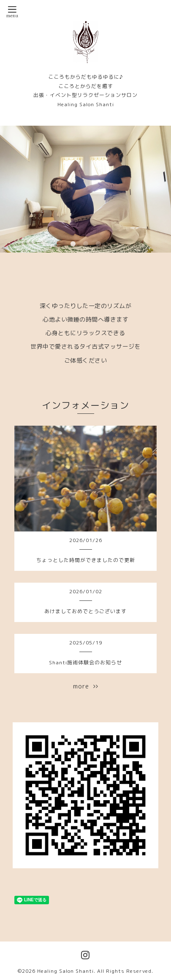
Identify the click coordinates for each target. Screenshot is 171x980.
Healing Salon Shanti (65, 971)
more (86, 686)
